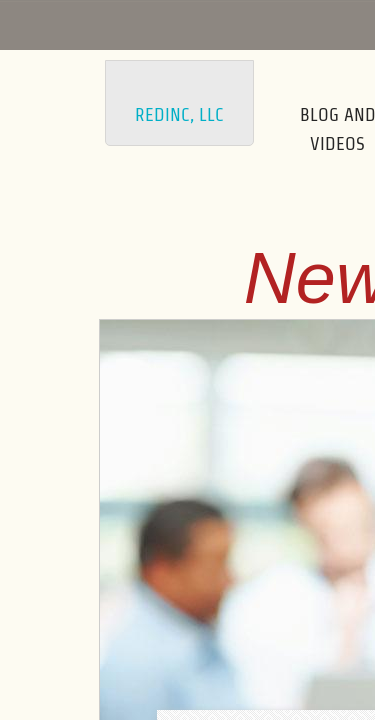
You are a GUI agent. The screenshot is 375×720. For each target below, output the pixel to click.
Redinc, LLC (179, 114)
